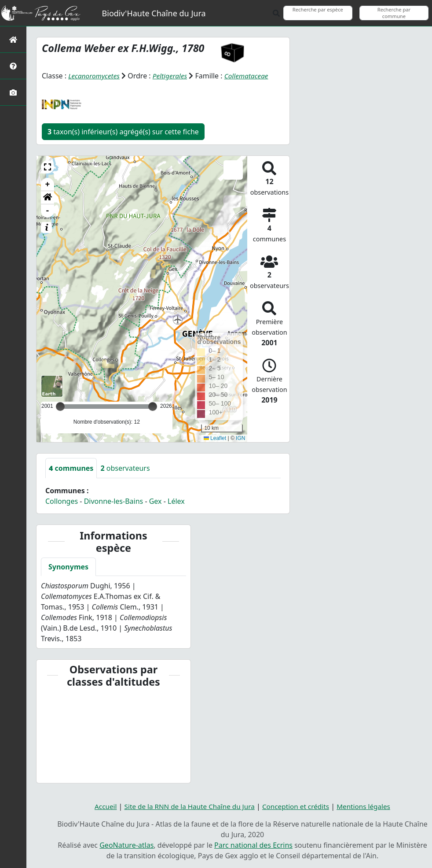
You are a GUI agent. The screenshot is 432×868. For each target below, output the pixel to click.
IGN (240, 438)
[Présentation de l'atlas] (13, 66)
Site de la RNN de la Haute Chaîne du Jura (187, 806)
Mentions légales (369, 806)
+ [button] (48, 185)
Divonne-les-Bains (114, 501)
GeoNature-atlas (126, 845)
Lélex (176, 501)
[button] (48, 167)
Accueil (100, 806)
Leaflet (215, 438)
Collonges (62, 501)
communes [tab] (71, 468)
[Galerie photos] (13, 92)
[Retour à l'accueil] (13, 39)
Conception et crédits (298, 806)
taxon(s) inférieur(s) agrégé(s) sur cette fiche (123, 132)
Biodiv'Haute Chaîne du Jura (154, 13)
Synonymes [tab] (68, 567)
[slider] (153, 406)
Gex (156, 501)
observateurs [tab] (125, 468)
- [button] (48, 211)
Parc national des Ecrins (253, 845)
